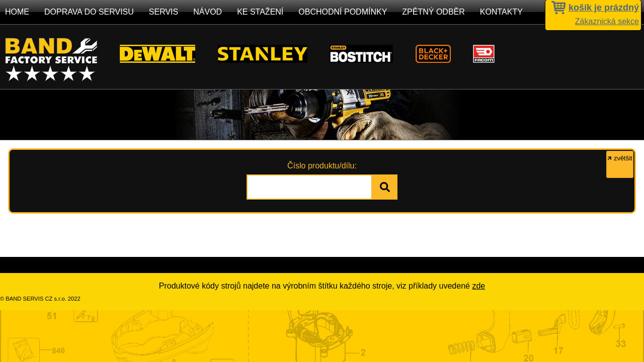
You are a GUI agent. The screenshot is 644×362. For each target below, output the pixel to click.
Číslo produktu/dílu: (322, 166)
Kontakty (501, 12)
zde (478, 286)
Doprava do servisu (89, 12)
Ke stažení (260, 12)
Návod (208, 12)
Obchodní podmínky (343, 12)
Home (17, 12)
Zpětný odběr (433, 12)
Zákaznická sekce (607, 21)
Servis (164, 12)
